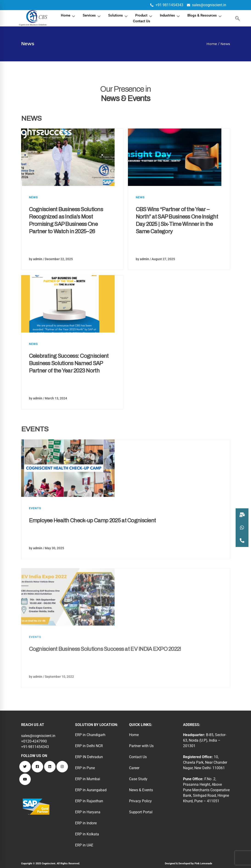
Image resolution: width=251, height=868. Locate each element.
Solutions (118, 16)
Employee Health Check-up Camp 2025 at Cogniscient (92, 537)
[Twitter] (25, 767)
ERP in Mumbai (88, 779)
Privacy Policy (140, 801)
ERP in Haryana (88, 812)
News (33, 197)
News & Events (141, 790)
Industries (170, 16)
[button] (242, 541)
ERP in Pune (85, 768)
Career (134, 768)
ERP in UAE (84, 845)
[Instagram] (62, 767)
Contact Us (142, 21)
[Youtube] (25, 779)
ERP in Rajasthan (89, 801)
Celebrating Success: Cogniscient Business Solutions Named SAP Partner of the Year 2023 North (69, 380)
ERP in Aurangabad (91, 790)
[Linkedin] (50, 767)
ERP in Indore (86, 823)
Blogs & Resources (205, 16)
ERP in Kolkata (87, 834)
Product (144, 16)
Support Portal (141, 812)
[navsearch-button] (237, 18)
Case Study (138, 779)
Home (68, 16)
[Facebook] (37, 767)
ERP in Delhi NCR (89, 746)
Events (35, 525)
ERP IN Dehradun (89, 757)
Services (92, 16)
